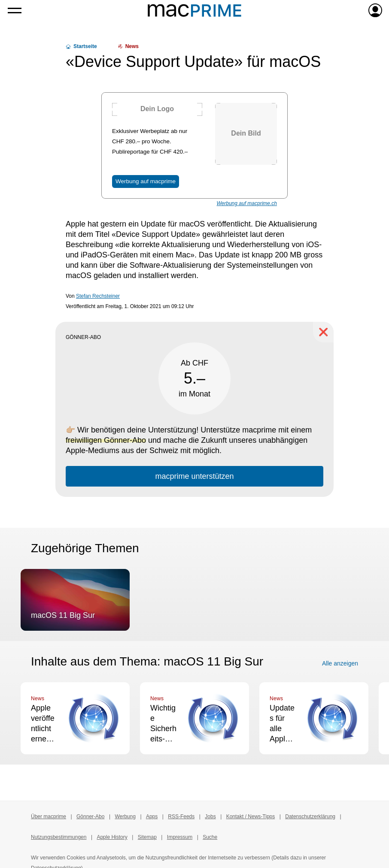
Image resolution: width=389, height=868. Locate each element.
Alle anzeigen (340, 663)
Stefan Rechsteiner (98, 296)
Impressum (180, 837)
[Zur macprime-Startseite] (194, 10)
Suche (210, 837)
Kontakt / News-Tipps (251, 817)
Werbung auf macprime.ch (247, 203)
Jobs (210, 817)
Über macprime (49, 817)
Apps (152, 817)
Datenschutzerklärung (310, 817)
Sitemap (147, 837)
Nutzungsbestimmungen (59, 837)
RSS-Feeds (181, 817)
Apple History (112, 837)
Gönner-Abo (90, 817)
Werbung (125, 817)
